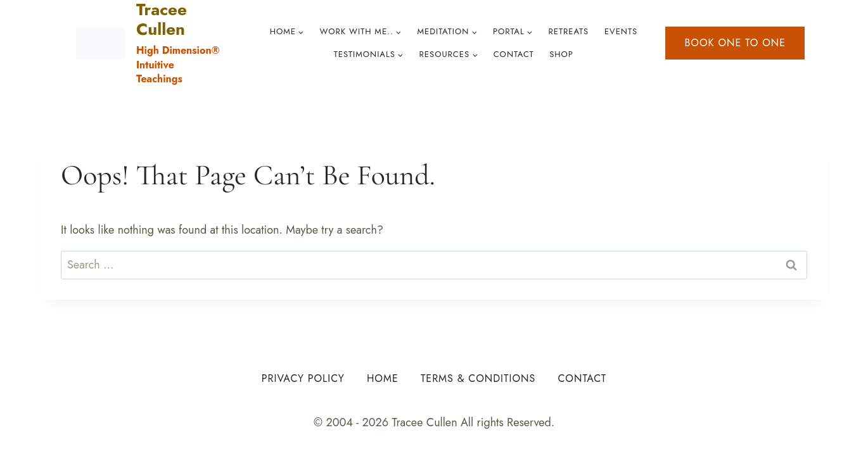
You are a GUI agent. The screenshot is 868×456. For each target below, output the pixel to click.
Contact (514, 54)
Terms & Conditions (478, 378)
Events (621, 31)
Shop (561, 54)
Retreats (568, 31)
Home (383, 378)
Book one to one (735, 43)
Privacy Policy (303, 378)
